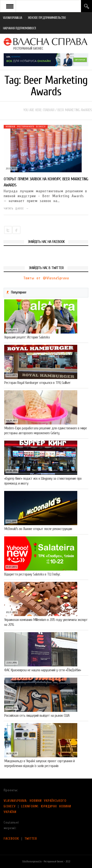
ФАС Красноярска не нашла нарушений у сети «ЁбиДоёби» (43, 670)
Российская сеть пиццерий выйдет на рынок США (37, 716)
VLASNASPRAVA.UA (13, 18)
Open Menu (10, 6)
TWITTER (31, 839)
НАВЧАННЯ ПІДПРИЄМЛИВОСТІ (19, 28)
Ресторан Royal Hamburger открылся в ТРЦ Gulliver (37, 383)
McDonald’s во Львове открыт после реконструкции (38, 529)
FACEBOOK (11, 839)
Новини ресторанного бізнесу (26, 127)
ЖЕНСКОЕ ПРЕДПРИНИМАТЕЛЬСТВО (47, 18)
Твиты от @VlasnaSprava (46, 278)
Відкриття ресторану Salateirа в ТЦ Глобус (32, 574)
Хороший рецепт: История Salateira (27, 337)
